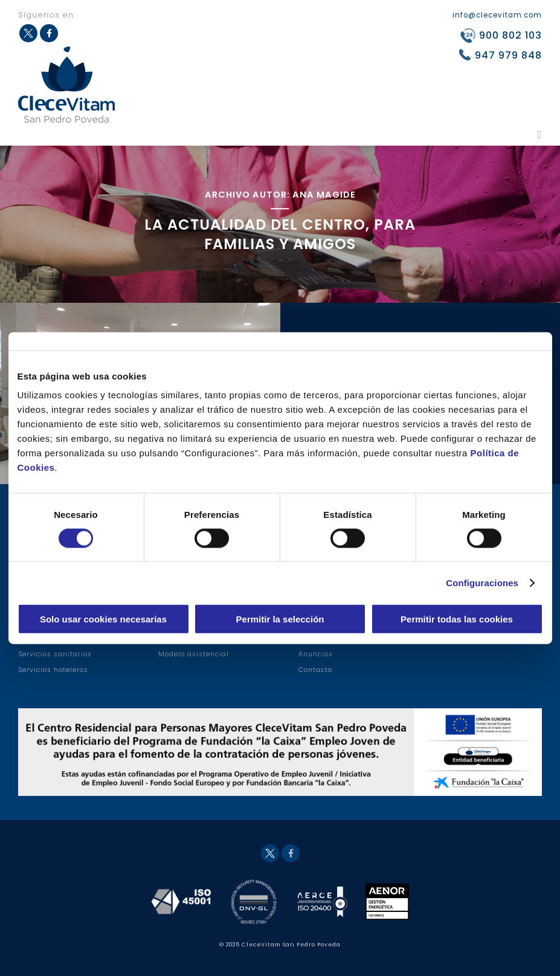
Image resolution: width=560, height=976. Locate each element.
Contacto (315, 670)
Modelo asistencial (194, 654)
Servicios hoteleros (53, 670)
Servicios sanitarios (55, 654)
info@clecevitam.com (497, 15)
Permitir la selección (280, 619)
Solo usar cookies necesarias (103, 619)
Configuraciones (482, 582)
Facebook (291, 853)
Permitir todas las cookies (457, 619)
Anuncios (316, 654)
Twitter (270, 853)
